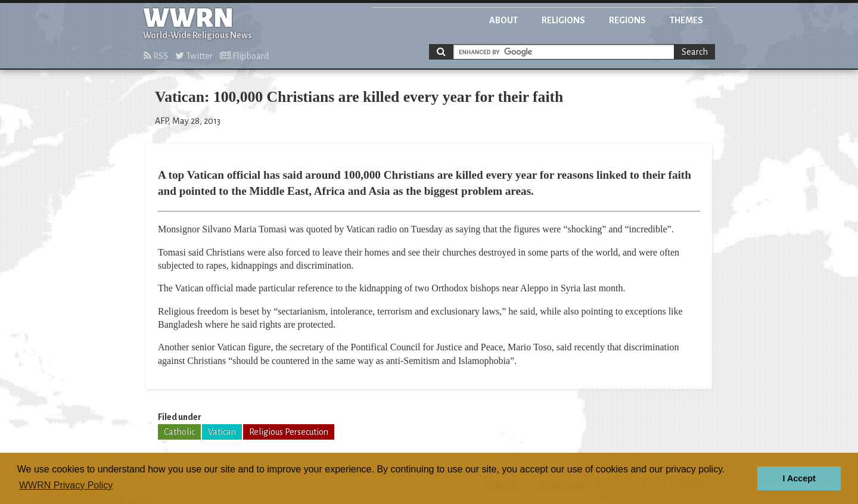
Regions (627, 20)
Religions (563, 20)
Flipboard (244, 56)
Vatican (222, 432)
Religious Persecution (289, 432)
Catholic (179, 432)
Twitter (194, 56)
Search (695, 52)
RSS (156, 56)
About (503, 20)
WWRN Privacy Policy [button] (66, 485)
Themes (686, 20)
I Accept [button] (799, 478)
